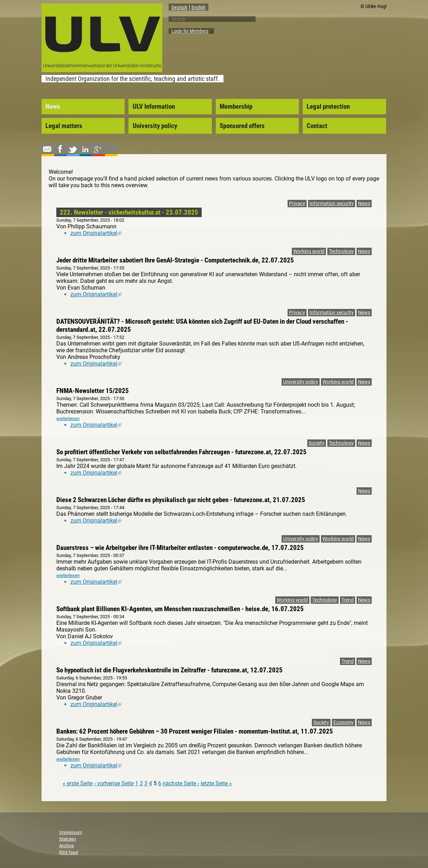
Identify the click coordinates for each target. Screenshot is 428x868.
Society (317, 443)
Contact (317, 126)
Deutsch (179, 7)
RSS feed (68, 852)
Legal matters (64, 126)
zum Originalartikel (96, 233)
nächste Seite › (181, 783)
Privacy (297, 204)
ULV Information (154, 107)
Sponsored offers (242, 126)
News (53, 107)
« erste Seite (78, 783)
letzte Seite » (216, 783)
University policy (155, 126)
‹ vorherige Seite (114, 783)
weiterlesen (68, 419)
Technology (341, 251)
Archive (67, 846)
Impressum (71, 832)
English (199, 7)
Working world (309, 251)
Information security (332, 204)
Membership (236, 107)
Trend (348, 600)
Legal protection (328, 107)
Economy (344, 723)
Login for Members (190, 31)
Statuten (68, 839)
